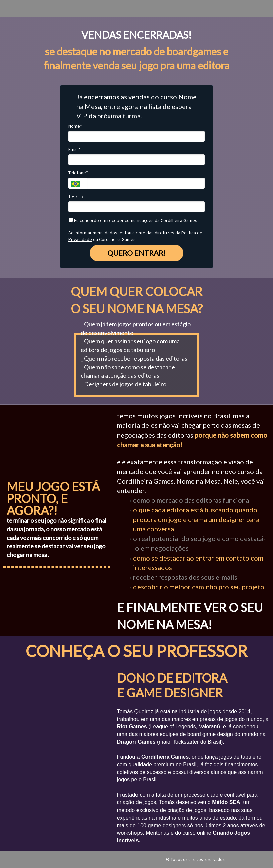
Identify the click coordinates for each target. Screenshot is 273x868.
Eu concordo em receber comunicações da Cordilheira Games (133, 220)
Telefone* (78, 173)
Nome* (75, 126)
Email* (75, 150)
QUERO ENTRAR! (136, 253)
